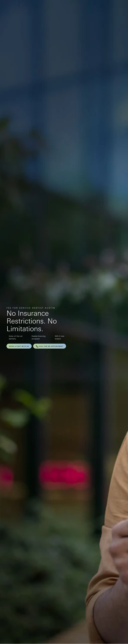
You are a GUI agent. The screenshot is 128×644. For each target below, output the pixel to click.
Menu (118, 6)
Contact (107, 6)
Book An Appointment (64, 6)
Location (96, 6)
